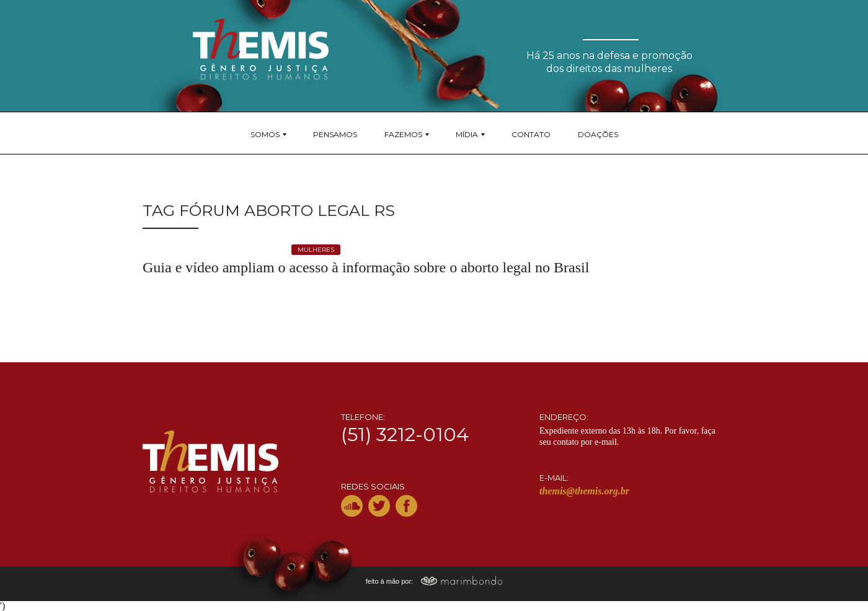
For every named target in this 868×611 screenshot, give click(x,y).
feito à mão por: (434, 581)
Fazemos (403, 134)
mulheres (316, 250)
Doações (598, 134)
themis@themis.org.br (584, 491)
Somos (265, 134)
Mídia (467, 134)
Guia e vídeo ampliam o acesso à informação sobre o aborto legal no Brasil (366, 267)
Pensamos (335, 134)
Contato (531, 134)
